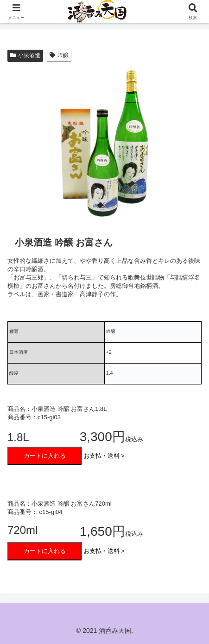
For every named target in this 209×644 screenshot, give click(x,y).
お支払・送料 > (104, 456)
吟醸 (59, 55)
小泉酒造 (25, 55)
